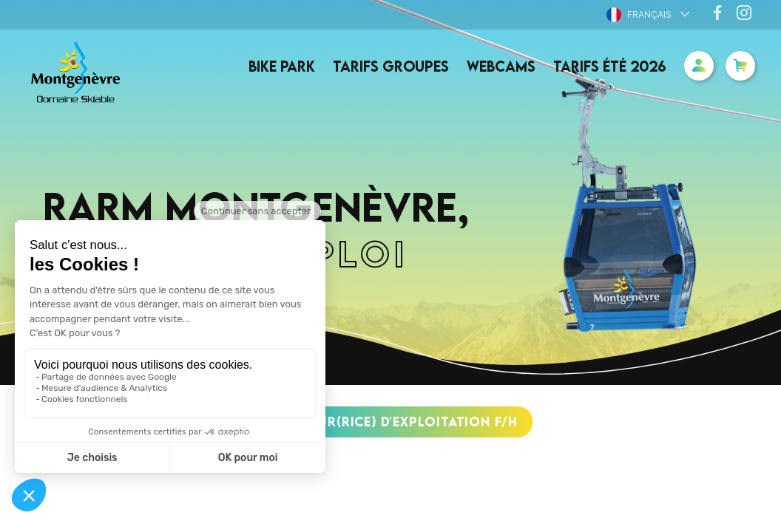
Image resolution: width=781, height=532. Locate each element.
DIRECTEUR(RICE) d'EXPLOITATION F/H (390, 422)
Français (639, 15)
